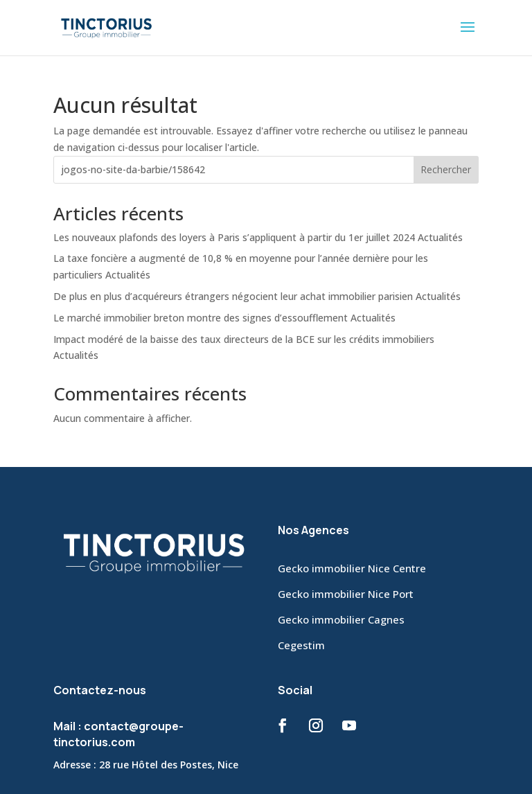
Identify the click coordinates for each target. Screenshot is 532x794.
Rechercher (446, 169)
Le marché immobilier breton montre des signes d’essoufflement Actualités (224, 318)
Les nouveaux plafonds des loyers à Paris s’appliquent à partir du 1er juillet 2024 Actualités (258, 237)
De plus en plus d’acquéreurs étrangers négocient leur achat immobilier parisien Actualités (257, 296)
